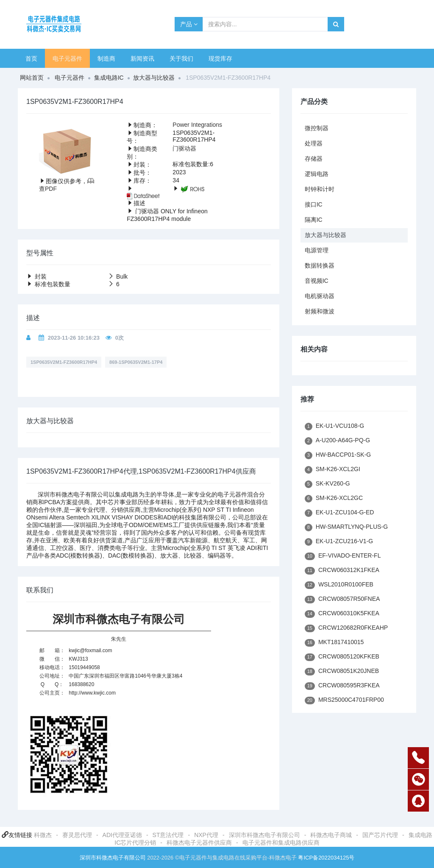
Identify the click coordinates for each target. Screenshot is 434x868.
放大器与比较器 (154, 78)
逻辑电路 (317, 174)
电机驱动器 (320, 296)
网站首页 (32, 78)
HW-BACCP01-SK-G (338, 455)
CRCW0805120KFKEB (342, 657)
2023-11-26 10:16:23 (74, 338)
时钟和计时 (320, 189)
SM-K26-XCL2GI (332, 470)
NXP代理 (206, 835)
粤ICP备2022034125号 (326, 858)
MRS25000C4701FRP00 (344, 700)
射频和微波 (320, 311)
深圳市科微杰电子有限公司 (264, 835)
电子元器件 (67, 59)
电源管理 (317, 250)
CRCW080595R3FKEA (342, 686)
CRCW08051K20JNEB (342, 671)
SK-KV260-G (327, 484)
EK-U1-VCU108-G (335, 426)
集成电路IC (109, 78)
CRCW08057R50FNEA (342, 599)
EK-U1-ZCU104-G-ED (339, 513)
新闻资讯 (142, 59)
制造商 (106, 59)
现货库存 (220, 59)
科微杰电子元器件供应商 (199, 843)
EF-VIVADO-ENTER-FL (343, 556)
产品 (189, 24)
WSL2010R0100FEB (339, 585)
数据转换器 (320, 265)
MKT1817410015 (334, 643)
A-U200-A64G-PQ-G (338, 441)
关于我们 (181, 59)
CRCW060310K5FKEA (342, 614)
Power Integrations (197, 125)
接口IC (314, 204)
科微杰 (43, 835)
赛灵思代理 (77, 835)
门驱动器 (184, 148)
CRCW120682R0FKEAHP (346, 628)
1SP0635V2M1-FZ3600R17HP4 (64, 362)
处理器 (314, 143)
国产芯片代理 (380, 835)
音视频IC (317, 281)
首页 (31, 59)
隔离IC (314, 220)
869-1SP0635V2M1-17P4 (136, 362)
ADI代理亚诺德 (122, 835)
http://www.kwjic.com (92, 693)
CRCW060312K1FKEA (342, 571)
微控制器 (317, 128)
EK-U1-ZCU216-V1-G (339, 542)
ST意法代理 (168, 835)
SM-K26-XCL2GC (334, 498)
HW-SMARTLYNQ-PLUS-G (346, 527)
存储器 (314, 159)
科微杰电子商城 (331, 835)
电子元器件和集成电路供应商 (281, 843)
